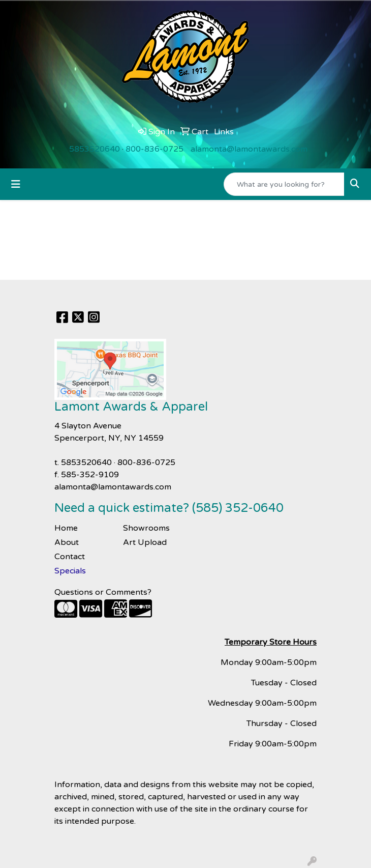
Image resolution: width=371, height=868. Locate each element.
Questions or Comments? (103, 592)
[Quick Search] (284, 184)
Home (66, 528)
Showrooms (146, 528)
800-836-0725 (154, 149)
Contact (70, 557)
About (67, 542)
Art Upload (145, 542)
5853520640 (95, 149)
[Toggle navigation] (16, 184)
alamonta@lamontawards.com (249, 149)
